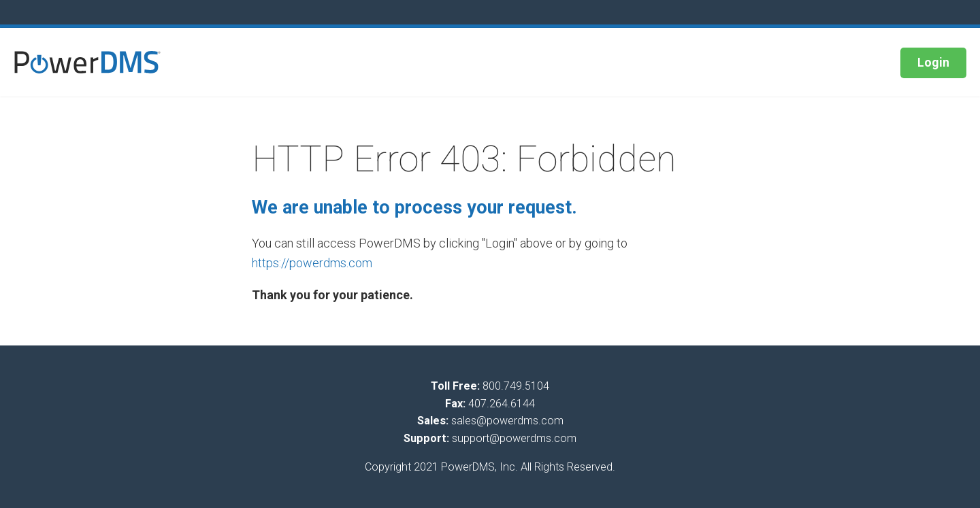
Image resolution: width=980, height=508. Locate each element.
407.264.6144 (502, 404)
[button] (87, 62)
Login (933, 62)
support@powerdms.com (514, 438)
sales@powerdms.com (507, 421)
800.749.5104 (516, 386)
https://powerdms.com (312, 263)
